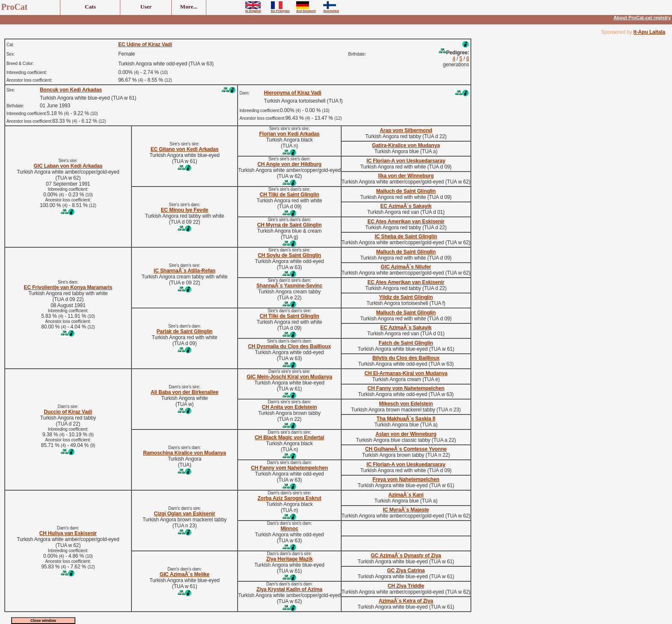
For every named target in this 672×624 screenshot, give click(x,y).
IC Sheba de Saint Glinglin (406, 237)
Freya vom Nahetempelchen (406, 479)
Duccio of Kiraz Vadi (68, 412)
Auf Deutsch (306, 9)
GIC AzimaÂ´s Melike (184, 574)
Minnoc (290, 529)
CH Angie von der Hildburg (289, 164)
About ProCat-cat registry (642, 18)
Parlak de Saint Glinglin (185, 331)
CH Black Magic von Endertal (289, 438)
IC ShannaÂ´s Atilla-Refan (184, 271)
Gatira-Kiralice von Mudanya (406, 145)
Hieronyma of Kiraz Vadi (292, 93)
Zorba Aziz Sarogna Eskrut (290, 498)
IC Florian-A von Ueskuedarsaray (406, 161)
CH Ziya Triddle (406, 586)
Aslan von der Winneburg (406, 434)
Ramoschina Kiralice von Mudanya (184, 453)
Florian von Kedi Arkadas (290, 134)
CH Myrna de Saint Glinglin (290, 225)
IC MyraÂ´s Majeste (406, 510)
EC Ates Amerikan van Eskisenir (406, 222)
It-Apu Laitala (649, 32)
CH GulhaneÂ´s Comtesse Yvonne (406, 449)
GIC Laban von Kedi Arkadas (68, 166)
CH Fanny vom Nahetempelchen (406, 388)
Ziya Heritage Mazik (290, 559)
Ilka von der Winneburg (406, 176)
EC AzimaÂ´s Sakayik (406, 206)
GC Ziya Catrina (406, 571)
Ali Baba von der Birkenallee (184, 392)
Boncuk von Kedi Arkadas (71, 90)
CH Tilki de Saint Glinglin (290, 195)
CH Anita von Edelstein (290, 407)
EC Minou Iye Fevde (185, 210)
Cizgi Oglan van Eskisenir (184, 514)
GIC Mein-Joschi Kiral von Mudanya (289, 377)
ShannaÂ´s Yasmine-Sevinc (289, 286)
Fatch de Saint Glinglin (406, 343)
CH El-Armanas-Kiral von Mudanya (406, 373)
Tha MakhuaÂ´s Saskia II (406, 419)
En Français (280, 9)
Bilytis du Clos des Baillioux (406, 358)
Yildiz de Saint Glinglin (406, 297)
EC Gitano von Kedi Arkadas (185, 149)
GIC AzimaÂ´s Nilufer (406, 267)
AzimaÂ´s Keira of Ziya (406, 601)
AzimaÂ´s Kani (406, 495)
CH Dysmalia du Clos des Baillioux (289, 346)
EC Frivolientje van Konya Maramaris (68, 287)
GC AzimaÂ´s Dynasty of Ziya (406, 556)
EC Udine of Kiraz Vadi (145, 44)
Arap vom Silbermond (406, 130)
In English (253, 9)
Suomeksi (331, 9)
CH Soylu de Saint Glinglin (289, 255)
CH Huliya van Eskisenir (68, 533)
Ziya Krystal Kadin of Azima (289, 589)
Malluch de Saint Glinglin (406, 191)
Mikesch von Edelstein (406, 404)
